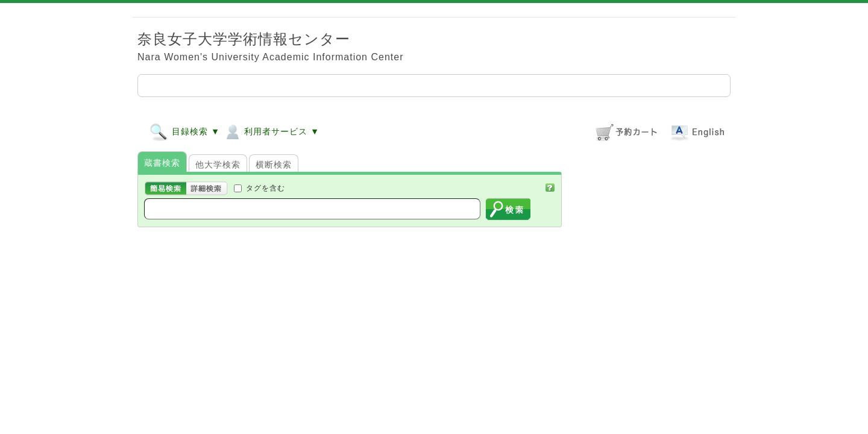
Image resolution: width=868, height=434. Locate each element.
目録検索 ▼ (185, 131)
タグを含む (266, 188)
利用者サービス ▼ (271, 131)
